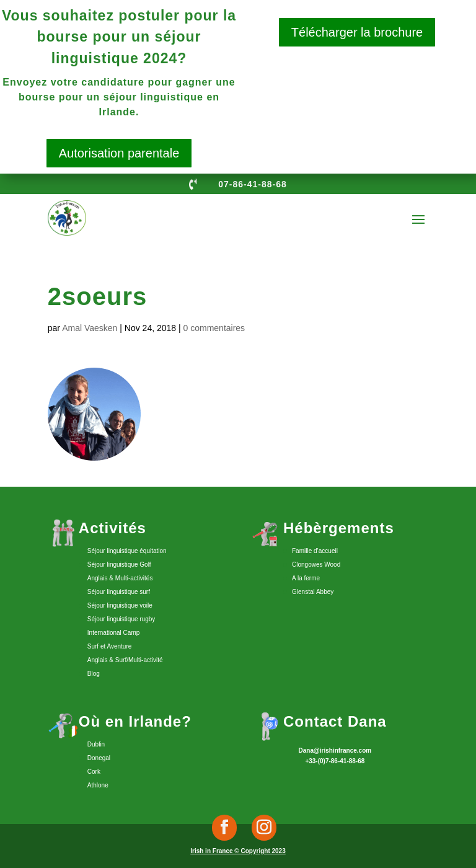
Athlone (98, 785)
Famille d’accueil (315, 551)
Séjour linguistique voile (120, 605)
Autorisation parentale (119, 153)
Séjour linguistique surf (119, 592)
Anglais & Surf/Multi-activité (125, 660)
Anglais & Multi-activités (120, 578)
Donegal (99, 758)
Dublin (96, 744)
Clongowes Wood (316, 565)
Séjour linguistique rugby (121, 619)
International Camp (114, 633)
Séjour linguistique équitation (127, 551)
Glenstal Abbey (313, 592)
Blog (94, 674)
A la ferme (306, 578)
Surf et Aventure (110, 646)
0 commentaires (214, 328)
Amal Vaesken (90, 328)
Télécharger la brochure (357, 32)
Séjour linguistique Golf (119, 565)
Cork (94, 772)
